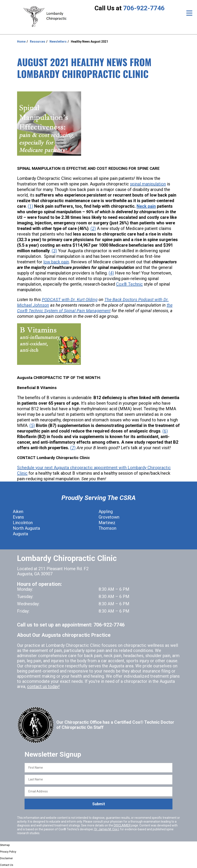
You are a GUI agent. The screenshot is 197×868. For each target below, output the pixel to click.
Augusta (20, 534)
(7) (73, 448)
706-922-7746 (144, 8)
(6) (165, 431)
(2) (93, 228)
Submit (99, 804)
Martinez (107, 523)
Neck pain (146, 206)
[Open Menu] (189, 13)
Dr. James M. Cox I (107, 829)
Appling (106, 512)
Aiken (18, 512)
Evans (18, 517)
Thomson (107, 528)
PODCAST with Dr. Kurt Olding (70, 300)
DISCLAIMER (122, 825)
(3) (54, 251)
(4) (111, 273)
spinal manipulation (148, 184)
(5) (32, 425)
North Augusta (26, 528)
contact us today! (43, 686)
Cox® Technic (129, 284)
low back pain (56, 262)
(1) (30, 206)
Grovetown (109, 517)
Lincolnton (23, 523)
